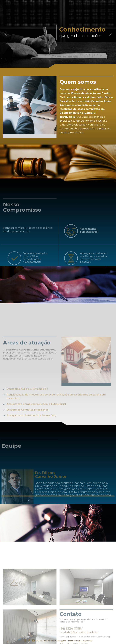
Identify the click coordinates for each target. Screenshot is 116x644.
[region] (58, 34)
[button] (5, 34)
